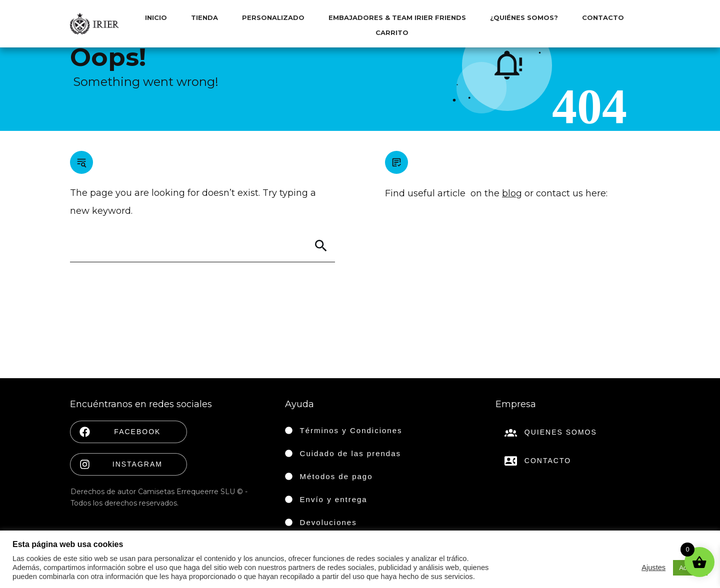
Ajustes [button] (653, 568)
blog (512, 193)
